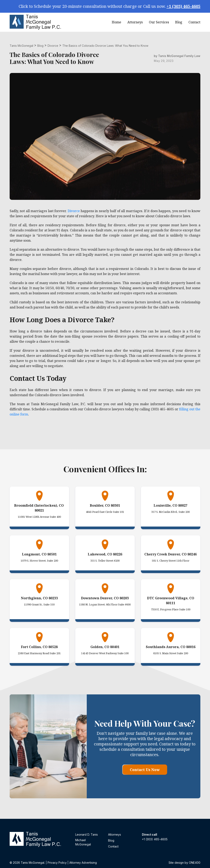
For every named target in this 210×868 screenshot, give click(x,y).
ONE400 (195, 863)
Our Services (159, 22)
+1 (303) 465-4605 (183, 6)
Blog (179, 22)
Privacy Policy (57, 863)
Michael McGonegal (83, 842)
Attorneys (135, 22)
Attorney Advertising (83, 863)
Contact (194, 22)
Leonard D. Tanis (87, 834)
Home (116, 22)
